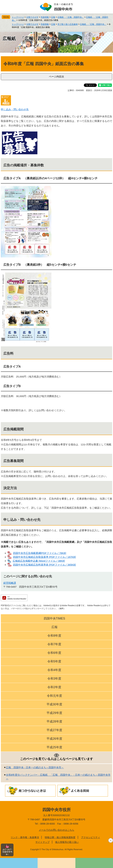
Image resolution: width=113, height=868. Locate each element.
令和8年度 (54, 636)
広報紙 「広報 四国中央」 (71, 17)
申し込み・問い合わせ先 (15, 109)
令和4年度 (54, 670)
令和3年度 (54, 679)
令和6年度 (54, 653)
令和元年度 (54, 696)
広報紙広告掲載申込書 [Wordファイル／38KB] (39, 561)
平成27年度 (54, 730)
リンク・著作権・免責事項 (25, 837)
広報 (53, 17)
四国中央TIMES (54, 618)
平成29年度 (54, 713)
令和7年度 (54, 644)
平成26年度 (54, 739)
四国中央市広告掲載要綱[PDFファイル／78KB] (40, 553)
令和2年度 (54, 687)
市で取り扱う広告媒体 (68, 24)
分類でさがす (32, 17)
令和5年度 (54, 661)
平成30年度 (54, 704)
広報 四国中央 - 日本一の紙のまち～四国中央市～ (35, 767)
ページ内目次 (56, 77)
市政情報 (45, 17)
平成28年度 (54, 722)
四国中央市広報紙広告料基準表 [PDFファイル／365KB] (44, 565)
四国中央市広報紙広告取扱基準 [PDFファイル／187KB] (44, 557)
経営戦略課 (10, 583)
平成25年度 (54, 747)
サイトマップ (43, 842)
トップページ (18, 17)
